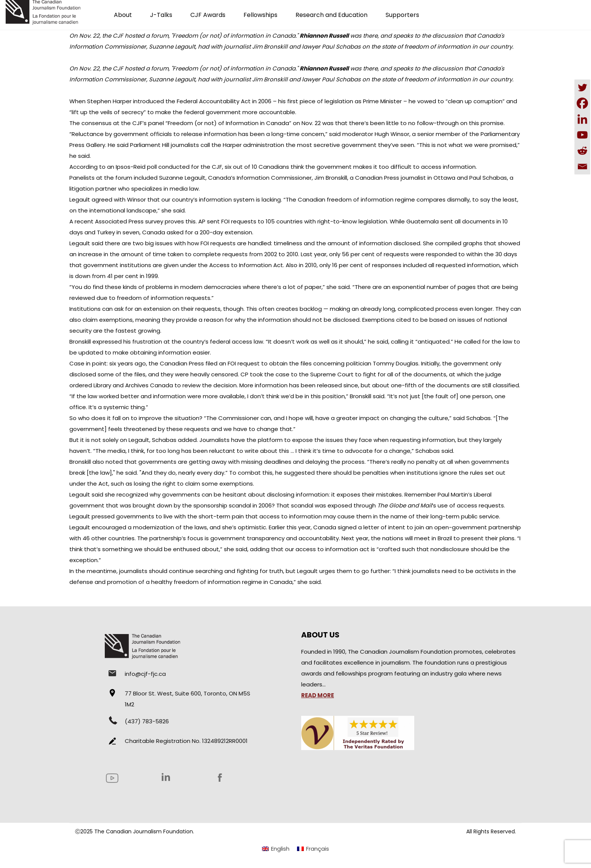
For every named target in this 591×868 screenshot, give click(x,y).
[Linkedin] (582, 119)
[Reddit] (582, 151)
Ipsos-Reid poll (136, 167)
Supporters (402, 15)
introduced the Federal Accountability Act (192, 101)
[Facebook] (582, 103)
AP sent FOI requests (227, 221)
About (123, 15)
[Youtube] (582, 135)
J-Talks (161, 15)
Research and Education (331, 15)
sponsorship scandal (222, 505)
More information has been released (291, 385)
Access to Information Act (246, 265)
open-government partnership (478, 527)
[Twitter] (582, 87)
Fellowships (260, 15)
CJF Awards (208, 15)
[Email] (582, 167)
